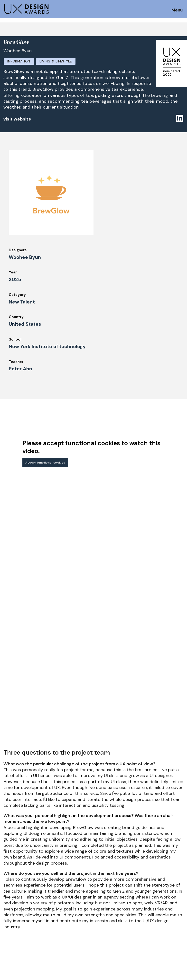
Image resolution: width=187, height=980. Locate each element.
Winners (56, 900)
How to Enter (15, 889)
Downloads (105, 907)
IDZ (98, 900)
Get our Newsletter (24, 858)
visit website (17, 119)
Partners (149, 887)
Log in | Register (156, 914)
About (101, 887)
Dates (9, 895)
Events (56, 914)
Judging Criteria (64, 887)
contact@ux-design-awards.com (47, 934)
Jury (7, 909)
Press (146, 894)
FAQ (7, 902)
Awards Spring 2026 (67, 907)
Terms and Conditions (161, 907)
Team (100, 894)
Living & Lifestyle (56, 61)
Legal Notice (107, 914)
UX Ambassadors (64, 894)
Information (19, 61)
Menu (177, 10)
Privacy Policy (154, 900)
